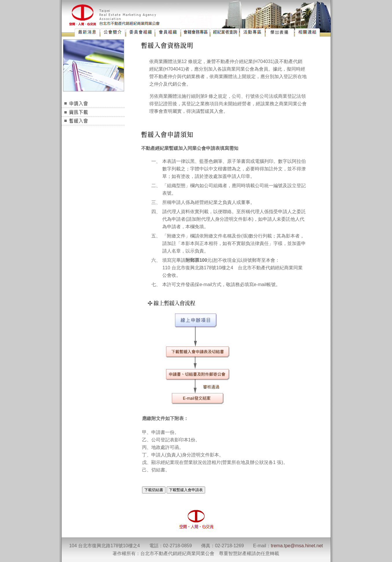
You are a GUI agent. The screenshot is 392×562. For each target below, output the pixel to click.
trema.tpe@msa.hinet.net (297, 546)
